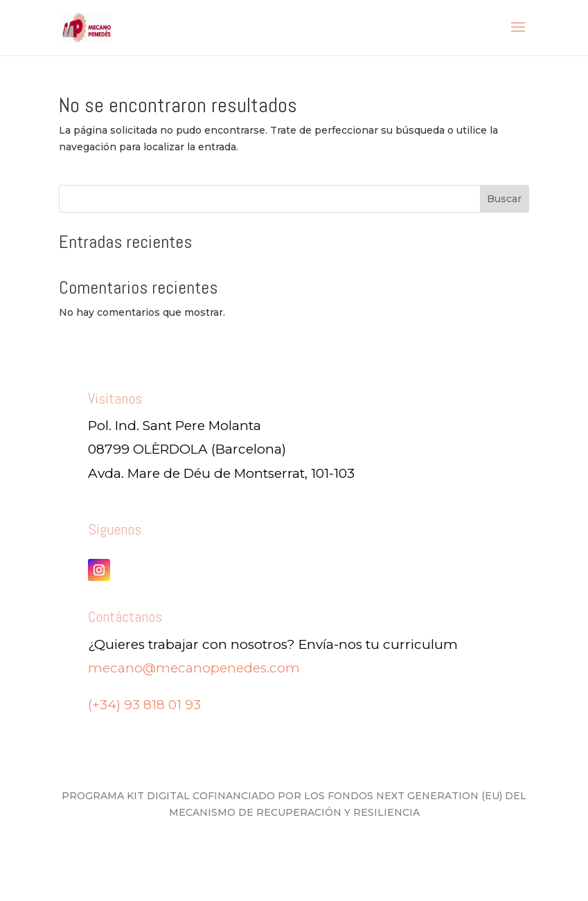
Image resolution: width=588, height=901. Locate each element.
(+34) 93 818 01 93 (144, 705)
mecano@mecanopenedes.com (194, 668)
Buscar (504, 199)
